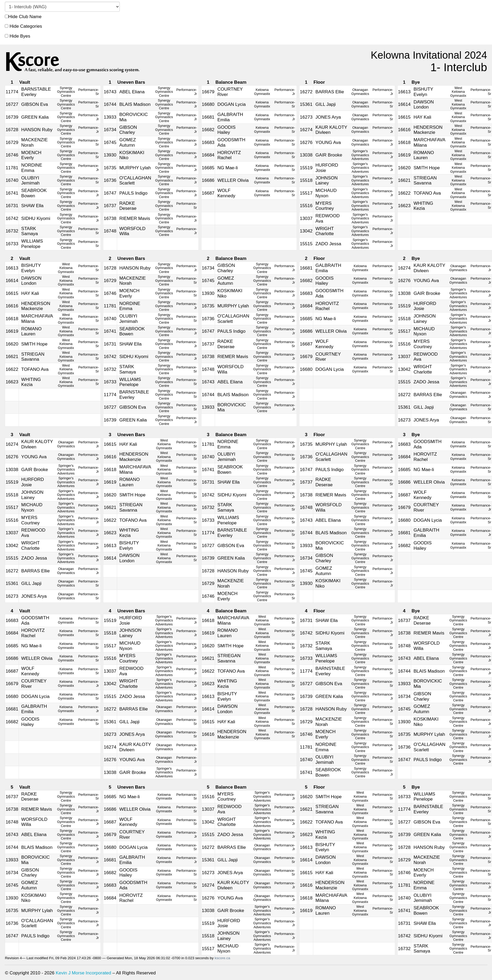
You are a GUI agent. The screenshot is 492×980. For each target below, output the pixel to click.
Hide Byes (17, 36)
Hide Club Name (23, 17)
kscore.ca (222, 958)
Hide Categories (23, 26)
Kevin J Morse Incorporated (84, 973)
